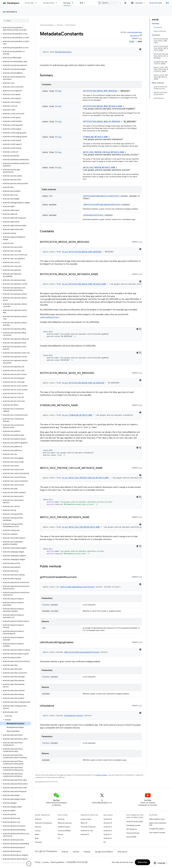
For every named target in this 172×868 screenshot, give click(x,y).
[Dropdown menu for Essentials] (37, 3)
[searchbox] (16, 21)
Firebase (87, 852)
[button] (16, 29)
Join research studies (157, 832)
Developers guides (133, 825)
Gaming (61, 819)
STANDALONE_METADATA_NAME (95, 137)
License (46, 862)
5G (59, 838)
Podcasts (38, 842)
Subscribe (143, 862)
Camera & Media (64, 831)
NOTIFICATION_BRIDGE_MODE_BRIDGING (100, 91)
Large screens (86, 819)
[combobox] (109, 3)
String (58, 91)
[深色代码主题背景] (140, 49)
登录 (168, 3)
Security (38, 827)
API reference (10, 12)
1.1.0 (140, 38)
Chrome (76, 852)
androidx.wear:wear (135, 32)
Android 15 (108, 819)
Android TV (85, 834)
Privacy (60, 834)
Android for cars (87, 831)
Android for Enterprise (43, 823)
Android (38, 819)
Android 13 (108, 827)
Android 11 (108, 834)
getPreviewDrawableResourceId (97, 196)
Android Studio (156, 3)
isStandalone (89, 215)
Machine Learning (65, 823)
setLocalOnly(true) (50, 317)
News (37, 834)
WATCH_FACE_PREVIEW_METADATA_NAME (99, 167)
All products (122, 852)
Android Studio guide (134, 821)
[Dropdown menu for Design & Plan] (57, 3)
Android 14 (108, 823)
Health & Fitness (64, 827)
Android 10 (108, 838)
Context (116, 196)
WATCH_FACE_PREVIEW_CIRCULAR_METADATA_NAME (104, 152)
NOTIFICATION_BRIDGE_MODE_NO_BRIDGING (102, 122)
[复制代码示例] (140, 329)
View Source (135, 36)
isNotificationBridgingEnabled (98, 205)
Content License (101, 775)
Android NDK (131, 837)
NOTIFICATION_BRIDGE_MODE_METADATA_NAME (103, 106)
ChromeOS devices (88, 827)
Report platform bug (157, 819)
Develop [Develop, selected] (67, 3)
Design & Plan (49, 3)
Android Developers (47, 25)
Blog (37, 838)
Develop (60, 25)
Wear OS (84, 823)
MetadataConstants (63, 52)
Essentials (29, 3)
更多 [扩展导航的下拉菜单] (82, 3)
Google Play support (157, 829)
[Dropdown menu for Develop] (74, 3)
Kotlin (132, 41)
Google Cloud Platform (104, 852)
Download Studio (133, 833)
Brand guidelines (58, 862)
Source (38, 831)
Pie (105, 842)
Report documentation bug (158, 824)
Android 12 (108, 831)
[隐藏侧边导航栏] (29, 864)
